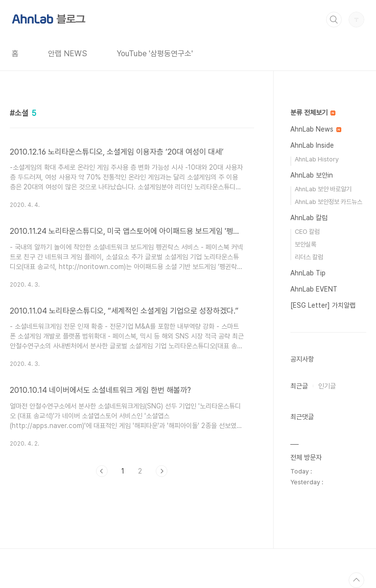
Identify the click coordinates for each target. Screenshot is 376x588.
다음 (162, 471)
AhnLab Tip (308, 273)
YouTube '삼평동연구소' (155, 54)
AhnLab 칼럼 (309, 218)
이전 (102, 471)
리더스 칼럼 (309, 257)
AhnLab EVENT (314, 289)
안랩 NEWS (68, 54)
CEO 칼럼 (307, 232)
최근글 (299, 386)
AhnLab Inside (312, 145)
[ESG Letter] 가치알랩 (323, 305)
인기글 (327, 386)
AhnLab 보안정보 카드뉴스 (329, 202)
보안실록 (305, 244)
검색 (334, 20)
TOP (356, 580)
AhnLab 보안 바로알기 (323, 189)
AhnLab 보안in (312, 175)
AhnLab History (317, 159)
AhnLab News (316, 129)
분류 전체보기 (313, 113)
